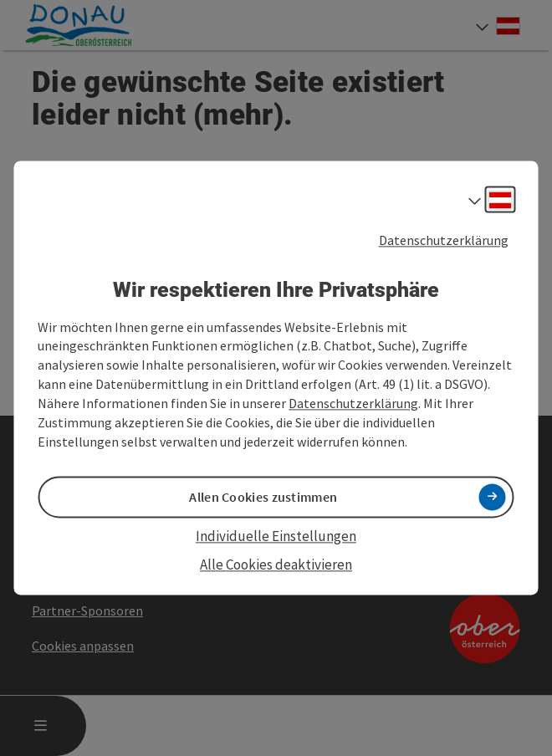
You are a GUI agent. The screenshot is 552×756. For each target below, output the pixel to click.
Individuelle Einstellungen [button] (276, 536)
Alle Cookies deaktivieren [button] (276, 564)
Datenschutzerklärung (444, 240)
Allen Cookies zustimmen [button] (263, 497)
